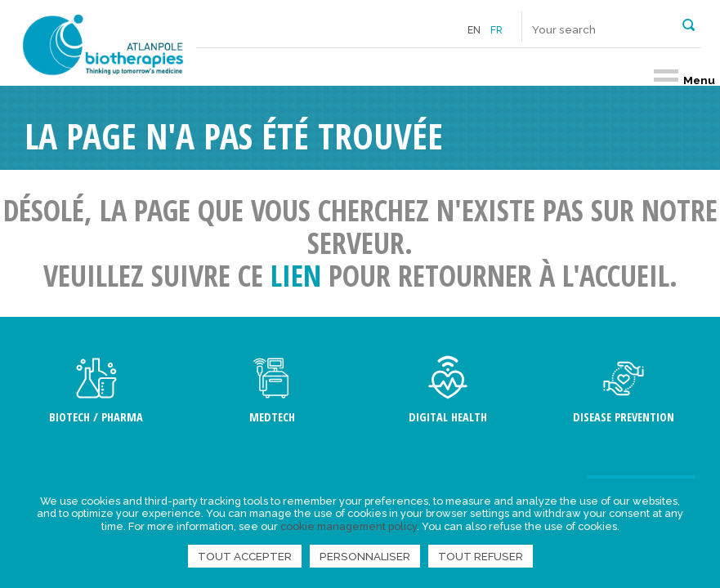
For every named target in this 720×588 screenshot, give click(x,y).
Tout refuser (481, 556)
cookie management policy (349, 526)
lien (296, 276)
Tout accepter (245, 556)
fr (496, 30)
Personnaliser (365, 556)
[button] (689, 24)
